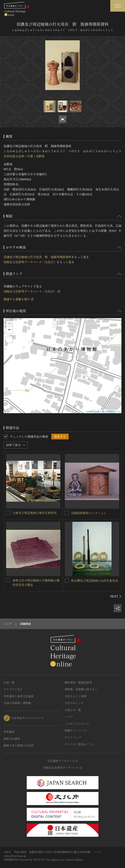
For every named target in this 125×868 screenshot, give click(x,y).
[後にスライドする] (116, 596)
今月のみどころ (74, 703)
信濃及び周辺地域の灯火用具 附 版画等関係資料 (37, 257)
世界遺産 (9, 732)
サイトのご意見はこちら (80, 744)
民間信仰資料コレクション (89, 513)
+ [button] (9, 324)
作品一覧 (9, 682)
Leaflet (90, 412)
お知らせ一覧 (73, 710)
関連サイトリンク (76, 730)
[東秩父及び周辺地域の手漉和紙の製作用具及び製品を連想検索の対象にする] (8, 580)
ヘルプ (69, 717)
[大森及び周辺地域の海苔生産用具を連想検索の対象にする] (8, 513)
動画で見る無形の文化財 (19, 745)
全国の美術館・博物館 (17, 703)
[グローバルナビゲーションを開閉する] (118, 6)
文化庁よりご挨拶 (76, 696)
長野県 (40, 156)
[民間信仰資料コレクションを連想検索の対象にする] (67, 513)
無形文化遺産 (12, 739)
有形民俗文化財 (14, 156)
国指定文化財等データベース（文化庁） (30, 262)
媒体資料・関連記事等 (78, 682)
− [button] (9, 330)
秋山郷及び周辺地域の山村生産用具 (95, 580)
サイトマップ (73, 737)
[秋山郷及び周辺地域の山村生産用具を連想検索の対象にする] (67, 580)
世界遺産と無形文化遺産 (19, 696)
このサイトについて (77, 724)
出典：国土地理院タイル (108, 412)
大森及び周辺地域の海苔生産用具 (35, 513)
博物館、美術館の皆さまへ (81, 689)
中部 (30, 156)
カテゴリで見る (13, 689)
